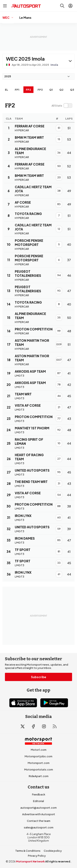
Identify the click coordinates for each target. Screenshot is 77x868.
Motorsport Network (30, 861)
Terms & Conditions (28, 851)
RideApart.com (39, 776)
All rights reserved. (58, 861)
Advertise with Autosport (39, 814)
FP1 (17, 90)
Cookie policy (53, 851)
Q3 (72, 90)
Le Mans (25, 18)
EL (7, 90)
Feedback (39, 794)
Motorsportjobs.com (38, 756)
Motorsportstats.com (39, 769)
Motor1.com (39, 750)
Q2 (61, 90)
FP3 (40, 90)
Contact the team (39, 821)
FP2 (28, 90)
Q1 (51, 90)
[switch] (62, 106)
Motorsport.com (39, 763)
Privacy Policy (37, 856)
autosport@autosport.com (38, 808)
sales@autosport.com (39, 827)
